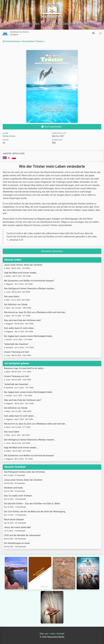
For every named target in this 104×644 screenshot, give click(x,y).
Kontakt (61, 634)
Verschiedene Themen (32, 41)
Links (53, 634)
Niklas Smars (9, 136)
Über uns (44, 634)
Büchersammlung (11, 41)
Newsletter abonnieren (52, 251)
